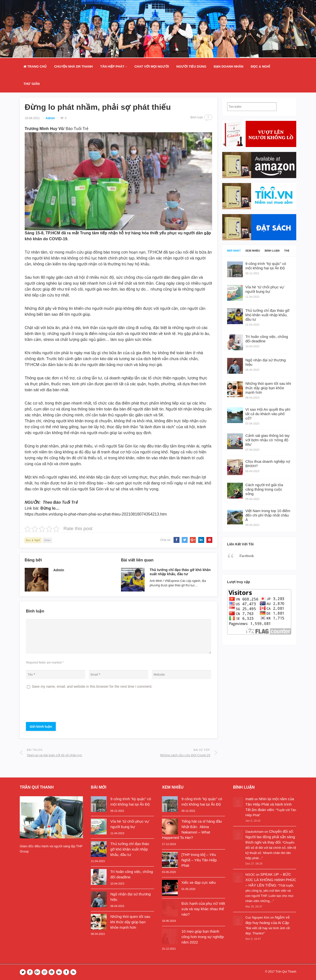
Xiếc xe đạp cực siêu (199, 882)
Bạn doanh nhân (229, 66)
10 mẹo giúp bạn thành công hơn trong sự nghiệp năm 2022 (203, 937)
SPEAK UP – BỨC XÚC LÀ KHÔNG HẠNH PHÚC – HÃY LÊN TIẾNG (271, 880)
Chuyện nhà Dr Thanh (73, 66)
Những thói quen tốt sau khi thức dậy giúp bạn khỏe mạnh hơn (130, 922)
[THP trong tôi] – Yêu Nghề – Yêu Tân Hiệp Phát (199, 860)
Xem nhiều (253, 251)
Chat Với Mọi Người (152, 66)
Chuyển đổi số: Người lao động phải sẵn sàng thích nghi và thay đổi (270, 837)
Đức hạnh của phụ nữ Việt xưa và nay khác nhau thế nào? (203, 909)
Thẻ (287, 251)
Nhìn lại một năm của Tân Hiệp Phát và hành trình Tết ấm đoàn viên (270, 804)
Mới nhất (234, 251)
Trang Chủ (35, 66)
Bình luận (272, 251)
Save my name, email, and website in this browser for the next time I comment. (92, 686)
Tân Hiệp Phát (112, 66)
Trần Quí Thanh (286, 972)
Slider (47, 540)
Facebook (247, 556)
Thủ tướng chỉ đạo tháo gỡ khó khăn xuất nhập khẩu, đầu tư (180, 572)
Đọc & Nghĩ (260, 66)
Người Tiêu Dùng (191, 66)
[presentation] (63, 707)
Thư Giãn (31, 84)
